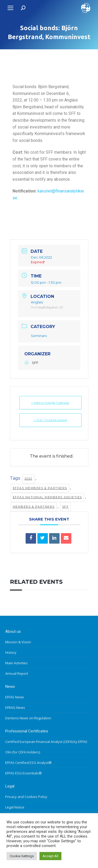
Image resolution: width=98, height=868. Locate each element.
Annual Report (17, 673)
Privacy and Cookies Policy (26, 797)
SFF (66, 507)
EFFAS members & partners (40, 488)
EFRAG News (15, 708)
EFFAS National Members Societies (47, 497)
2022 (28, 479)
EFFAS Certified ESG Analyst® (28, 763)
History (11, 652)
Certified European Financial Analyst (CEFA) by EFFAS (46, 742)
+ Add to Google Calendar (50, 403)
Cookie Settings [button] (22, 856)
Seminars (39, 336)
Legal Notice (15, 807)
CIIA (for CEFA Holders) (23, 752)
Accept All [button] (50, 856)
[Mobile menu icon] (10, 8)
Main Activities (16, 663)
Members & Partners (34, 507)
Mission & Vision (18, 642)
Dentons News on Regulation (28, 718)
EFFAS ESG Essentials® (24, 773)
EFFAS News (15, 697)
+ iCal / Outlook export (50, 420)
